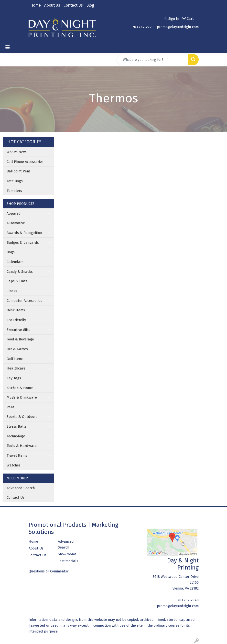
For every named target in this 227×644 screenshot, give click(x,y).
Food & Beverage (20, 339)
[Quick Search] (152, 60)
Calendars (15, 262)
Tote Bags (15, 181)
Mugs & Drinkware (22, 397)
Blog (90, 5)
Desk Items (16, 310)
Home (36, 5)
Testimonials (68, 561)
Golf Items (15, 359)
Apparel (13, 213)
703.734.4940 (143, 27)
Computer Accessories (24, 301)
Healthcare (16, 368)
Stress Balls (16, 426)
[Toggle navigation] (8, 47)
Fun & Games (17, 349)
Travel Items (17, 455)
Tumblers (14, 191)
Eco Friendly (16, 320)
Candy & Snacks (20, 272)
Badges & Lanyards (23, 243)
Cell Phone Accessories (25, 162)
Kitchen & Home (20, 388)
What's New (16, 152)
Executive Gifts (18, 330)
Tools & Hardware (22, 446)
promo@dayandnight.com (178, 27)
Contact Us (73, 5)
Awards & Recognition (24, 233)
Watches (14, 465)
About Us (52, 5)
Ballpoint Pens (19, 171)
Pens (11, 407)
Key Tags (14, 378)
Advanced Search (21, 488)
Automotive (16, 223)
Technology (16, 436)
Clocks (12, 291)
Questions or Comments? (49, 571)
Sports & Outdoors (22, 417)
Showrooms (67, 554)
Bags (11, 252)
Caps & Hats (17, 281)
